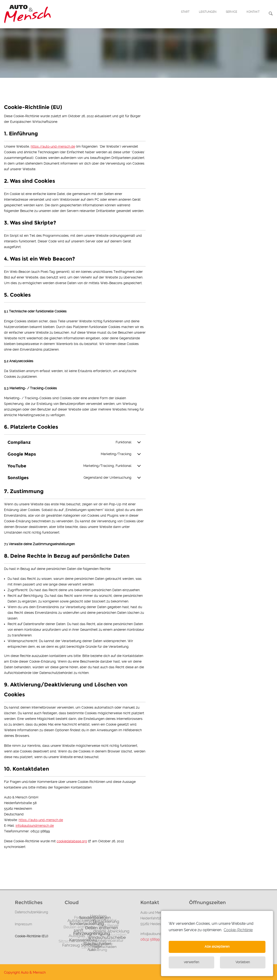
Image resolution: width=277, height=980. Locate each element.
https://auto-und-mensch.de (53, 146)
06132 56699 (150, 939)
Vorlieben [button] (243, 962)
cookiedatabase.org (72, 841)
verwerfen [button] (191, 962)
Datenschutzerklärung (31, 912)
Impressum (23, 924)
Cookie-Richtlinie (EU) (31, 936)
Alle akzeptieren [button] (217, 947)
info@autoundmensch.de (35, 826)
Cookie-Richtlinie (238, 930)
